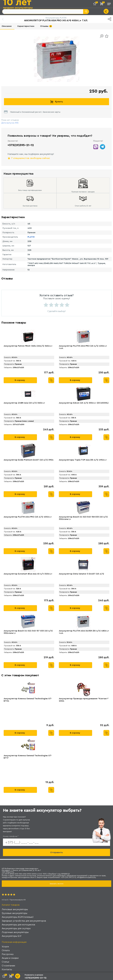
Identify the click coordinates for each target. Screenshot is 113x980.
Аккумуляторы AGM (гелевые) (18, 917)
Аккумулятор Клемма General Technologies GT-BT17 (28, 757)
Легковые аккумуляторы (15, 909)
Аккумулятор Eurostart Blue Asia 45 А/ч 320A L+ (28, 574)
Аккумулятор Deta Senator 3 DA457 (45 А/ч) (81, 574)
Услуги (5, 947)
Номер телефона (11, 836)
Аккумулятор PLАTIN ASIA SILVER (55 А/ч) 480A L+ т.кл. (84, 632)
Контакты (7, 969)
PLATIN (31, 237)
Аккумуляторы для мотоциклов (18, 925)
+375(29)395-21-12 (21, 145)
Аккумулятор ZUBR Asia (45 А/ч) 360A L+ (24, 403)
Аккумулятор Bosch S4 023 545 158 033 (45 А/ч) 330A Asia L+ (83, 518)
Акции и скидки (10, 958)
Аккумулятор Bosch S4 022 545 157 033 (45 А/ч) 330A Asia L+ (28, 632)
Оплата (6, 950)
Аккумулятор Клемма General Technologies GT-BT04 (28, 700)
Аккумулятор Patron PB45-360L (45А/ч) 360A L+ (28, 346)
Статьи (5, 962)
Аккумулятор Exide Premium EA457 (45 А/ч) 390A (29, 460)
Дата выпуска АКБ (10, 123)
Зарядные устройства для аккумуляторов (24, 921)
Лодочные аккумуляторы (15, 932)
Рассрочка (8, 954)
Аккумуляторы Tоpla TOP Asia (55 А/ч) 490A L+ (83, 460)
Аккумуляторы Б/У (12, 936)
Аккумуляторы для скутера (16, 928)
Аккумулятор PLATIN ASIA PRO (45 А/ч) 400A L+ (28, 517)
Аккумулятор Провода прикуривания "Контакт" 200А (84, 700)
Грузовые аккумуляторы (14, 913)
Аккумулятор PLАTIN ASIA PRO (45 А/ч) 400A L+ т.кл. (83, 347)
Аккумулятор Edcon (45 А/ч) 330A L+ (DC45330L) (84, 403)
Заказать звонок (56, 884)
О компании (8, 966)
